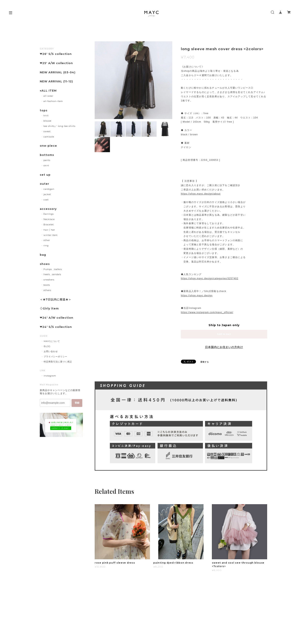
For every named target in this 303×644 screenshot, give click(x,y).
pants (47, 160)
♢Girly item (49, 309)
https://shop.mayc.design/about (201, 194)
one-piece (48, 146)
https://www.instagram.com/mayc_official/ (207, 312)
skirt (46, 166)
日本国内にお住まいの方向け (224, 347)
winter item (51, 235)
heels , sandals (52, 274)
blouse (47, 121)
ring (46, 246)
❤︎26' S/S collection (56, 54)
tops (44, 111)
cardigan (49, 189)
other (47, 240)
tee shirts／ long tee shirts (59, 126)
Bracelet (49, 225)
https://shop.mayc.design (197, 296)
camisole (49, 137)
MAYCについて (52, 341)
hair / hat (49, 230)
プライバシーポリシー (55, 357)
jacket (47, 194)
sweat (47, 131)
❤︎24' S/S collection (56, 327)
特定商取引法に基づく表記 (58, 362)
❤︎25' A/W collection (56, 63)
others (47, 290)
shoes (45, 264)
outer (44, 184)
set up (45, 175)
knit (46, 116)
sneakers (49, 280)
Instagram (50, 376)
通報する (205, 362)
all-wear (48, 96)
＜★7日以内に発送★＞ (56, 300)
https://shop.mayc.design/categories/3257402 (210, 278)
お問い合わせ (51, 351)
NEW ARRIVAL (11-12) (56, 81)
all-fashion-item (53, 101)
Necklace (49, 219)
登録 (77, 403)
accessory (48, 209)
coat (46, 200)
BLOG (47, 346)
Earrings (49, 214)
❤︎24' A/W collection (57, 318)
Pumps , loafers (53, 269)
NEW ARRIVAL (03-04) (58, 72)
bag (43, 255)
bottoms (47, 155)
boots (47, 285)
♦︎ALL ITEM (48, 91)
